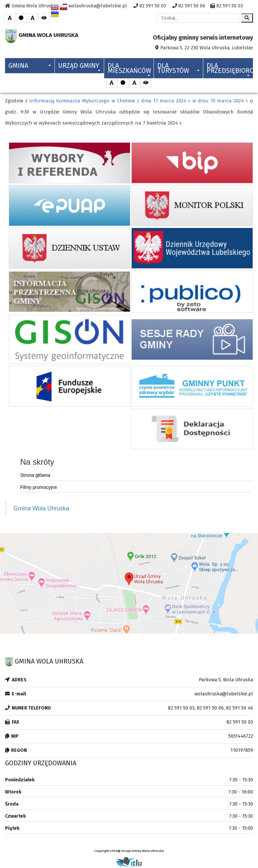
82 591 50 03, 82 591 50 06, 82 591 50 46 (210, 708)
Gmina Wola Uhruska (41, 508)
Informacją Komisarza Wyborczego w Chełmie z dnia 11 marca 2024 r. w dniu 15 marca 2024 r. (139, 101)
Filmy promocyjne (39, 487)
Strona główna (35, 475)
